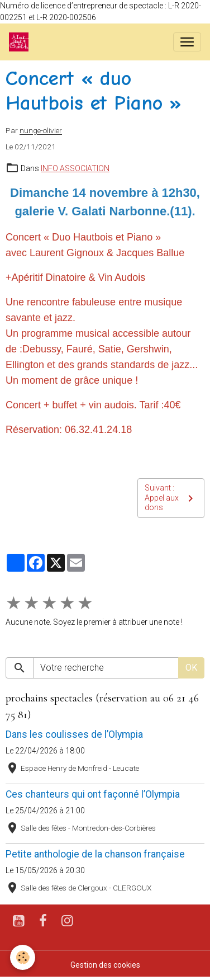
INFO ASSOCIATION (75, 168)
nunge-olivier (41, 131)
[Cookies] (23, 957)
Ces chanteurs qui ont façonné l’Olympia (93, 794)
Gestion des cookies (105, 965)
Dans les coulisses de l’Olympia (74, 734)
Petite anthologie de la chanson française (95, 854)
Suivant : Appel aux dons (171, 498)
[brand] (21, 42)
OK (191, 668)
